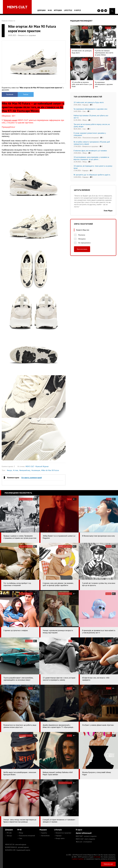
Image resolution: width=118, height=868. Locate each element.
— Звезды (9, 836)
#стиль (16, 470)
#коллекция (36, 470)
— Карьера (58, 836)
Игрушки (58, 10)
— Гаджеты (43, 833)
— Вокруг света (59, 838)
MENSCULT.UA (16, 845)
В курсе (78, 10)
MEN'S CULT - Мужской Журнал (37, 466)
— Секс (20, 838)
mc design (97, 857)
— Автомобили (45, 836)
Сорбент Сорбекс (78, 859)
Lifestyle (68, 10)
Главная (5, 21)
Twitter (26, 94)
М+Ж (50, 10)
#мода (9, 470)
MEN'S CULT (85, 839)
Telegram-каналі (10, 120)
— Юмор (20, 833)
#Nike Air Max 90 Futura (50, 470)
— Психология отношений (26, 836)
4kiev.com (84, 842)
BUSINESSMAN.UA (17, 847)
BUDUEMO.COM (18, 850)
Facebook (10, 94)
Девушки (41, 10)
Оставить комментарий (32, 478)
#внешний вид (25, 470)
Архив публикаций (84, 833)
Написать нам (108, 864)
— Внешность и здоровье (63, 833)
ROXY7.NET (86, 836)
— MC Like (8, 833)
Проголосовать (82, 249)
